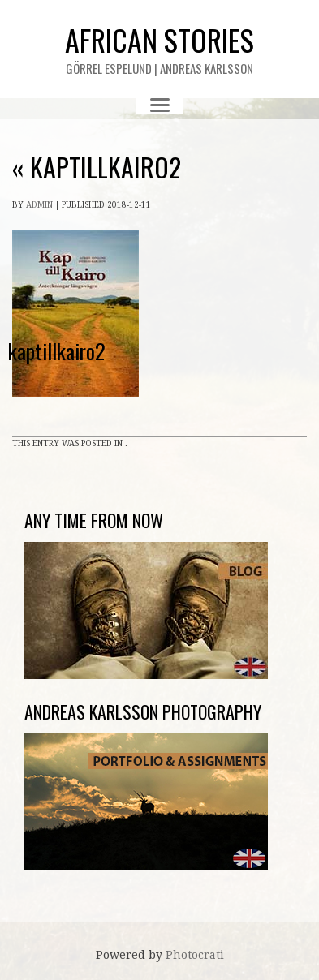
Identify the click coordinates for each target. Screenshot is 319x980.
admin (39, 205)
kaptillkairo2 (97, 167)
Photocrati (195, 955)
